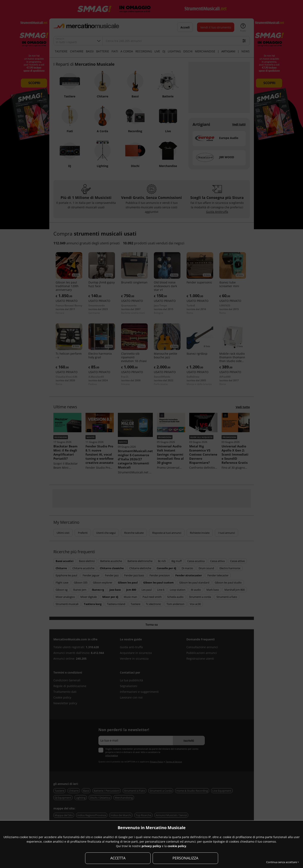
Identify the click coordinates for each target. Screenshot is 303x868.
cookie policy (177, 846)
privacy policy (151, 846)
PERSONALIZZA (185, 858)
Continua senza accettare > (283, 862)
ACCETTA (118, 858)
